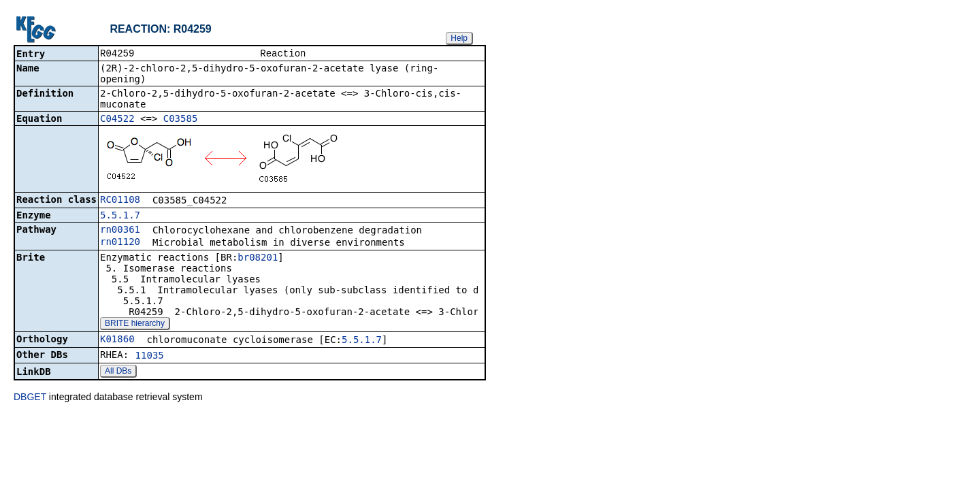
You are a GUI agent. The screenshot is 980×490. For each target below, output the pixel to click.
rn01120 (120, 243)
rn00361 (120, 231)
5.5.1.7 (120, 216)
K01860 (117, 340)
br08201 (258, 259)
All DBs (118, 372)
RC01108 (120, 201)
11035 (150, 357)
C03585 (181, 120)
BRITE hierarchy (135, 325)
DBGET (30, 398)
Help (459, 38)
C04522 (117, 120)
